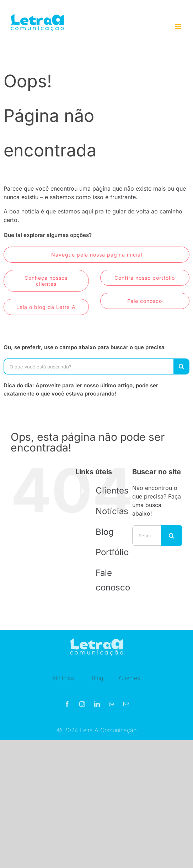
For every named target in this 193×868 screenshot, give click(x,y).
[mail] (126, 706)
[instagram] (82, 706)
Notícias (112, 511)
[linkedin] (97, 706)
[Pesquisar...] (147, 536)
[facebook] (67, 706)
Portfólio (112, 552)
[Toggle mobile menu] (179, 27)
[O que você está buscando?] (89, 366)
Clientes (112, 490)
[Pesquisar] (181, 366)
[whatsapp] (112, 706)
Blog (105, 532)
